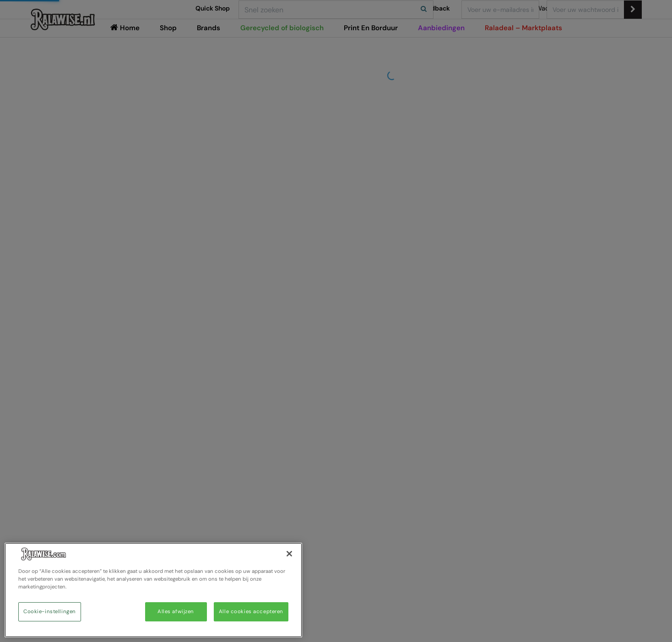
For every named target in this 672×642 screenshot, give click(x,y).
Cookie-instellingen (50, 612)
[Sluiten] (289, 554)
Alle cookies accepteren (251, 612)
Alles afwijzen (176, 612)
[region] (153, 590)
